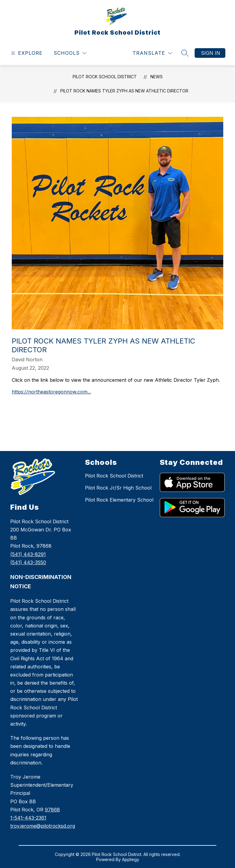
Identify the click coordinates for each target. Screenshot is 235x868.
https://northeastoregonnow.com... (51, 392)
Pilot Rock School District (105, 77)
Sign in (211, 53)
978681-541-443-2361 (43, 818)
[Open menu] (26, 53)
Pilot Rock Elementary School (119, 500)
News (157, 77)
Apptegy (131, 859)
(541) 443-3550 (28, 562)
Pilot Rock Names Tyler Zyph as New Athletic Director (124, 91)
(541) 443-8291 (28, 554)
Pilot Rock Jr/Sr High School (118, 488)
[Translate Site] (152, 53)
